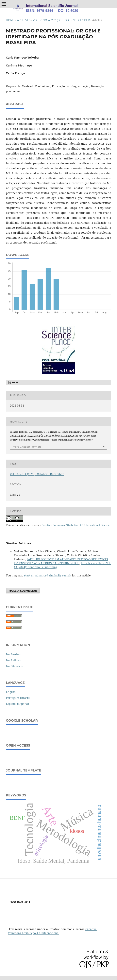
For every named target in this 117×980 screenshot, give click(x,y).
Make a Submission (23, 591)
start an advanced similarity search (48, 575)
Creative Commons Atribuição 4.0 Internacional (52, 931)
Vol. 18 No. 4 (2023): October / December (61, 20)
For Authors (13, 660)
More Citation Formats (27, 447)
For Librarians (15, 666)
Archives (24, 20)
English (11, 692)
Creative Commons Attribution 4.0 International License (76, 525)
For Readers (13, 654)
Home (10, 20)
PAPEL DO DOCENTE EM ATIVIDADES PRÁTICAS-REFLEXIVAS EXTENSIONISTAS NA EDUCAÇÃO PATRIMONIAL (61, 561)
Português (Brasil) (18, 698)
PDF (15, 382)
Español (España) (17, 704)
